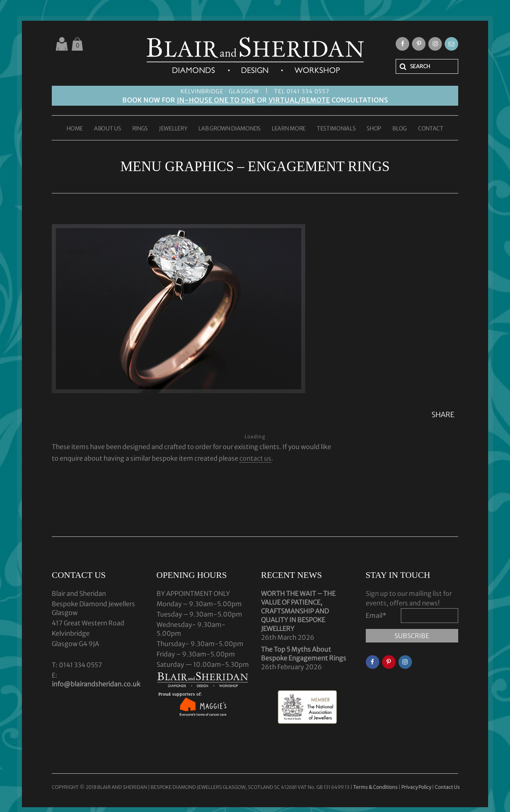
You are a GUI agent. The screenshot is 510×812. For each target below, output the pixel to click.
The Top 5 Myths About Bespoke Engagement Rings (304, 654)
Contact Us (447, 787)
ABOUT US (108, 129)
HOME (75, 129)
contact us (255, 458)
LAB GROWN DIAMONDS (229, 129)
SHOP (374, 129)
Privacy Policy (416, 787)
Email (376, 615)
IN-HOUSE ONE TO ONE (216, 100)
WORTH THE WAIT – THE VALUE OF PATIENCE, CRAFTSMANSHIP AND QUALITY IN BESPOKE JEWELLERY (298, 611)
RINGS (140, 129)
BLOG (400, 129)
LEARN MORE (289, 129)
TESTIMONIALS (336, 129)
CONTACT (431, 129)
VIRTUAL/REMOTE (299, 100)
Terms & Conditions (376, 787)
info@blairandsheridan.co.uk (96, 684)
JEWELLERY (173, 129)
